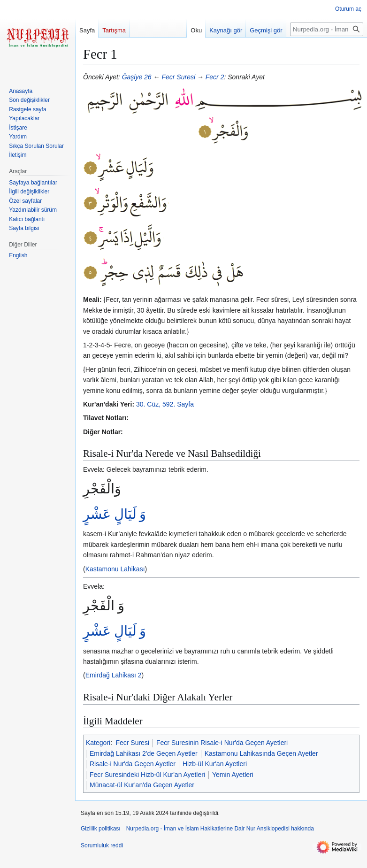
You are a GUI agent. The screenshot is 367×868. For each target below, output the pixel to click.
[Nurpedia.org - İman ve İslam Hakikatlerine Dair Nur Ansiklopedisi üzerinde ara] (327, 29)
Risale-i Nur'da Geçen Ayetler (133, 764)
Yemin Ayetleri (233, 775)
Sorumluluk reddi (102, 845)
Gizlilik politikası (101, 829)
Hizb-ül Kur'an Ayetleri (215, 764)
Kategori (98, 743)
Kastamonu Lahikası (115, 569)
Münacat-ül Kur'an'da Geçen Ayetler (142, 785)
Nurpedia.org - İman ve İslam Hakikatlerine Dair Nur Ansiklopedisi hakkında (220, 829)
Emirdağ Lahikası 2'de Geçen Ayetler (144, 753)
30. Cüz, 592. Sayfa (165, 404)
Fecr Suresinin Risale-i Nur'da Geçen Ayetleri (222, 743)
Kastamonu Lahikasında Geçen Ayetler (261, 753)
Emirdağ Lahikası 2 (114, 675)
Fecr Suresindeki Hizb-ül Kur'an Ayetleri (147, 775)
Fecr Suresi (178, 77)
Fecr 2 (215, 77)
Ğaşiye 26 (137, 77)
